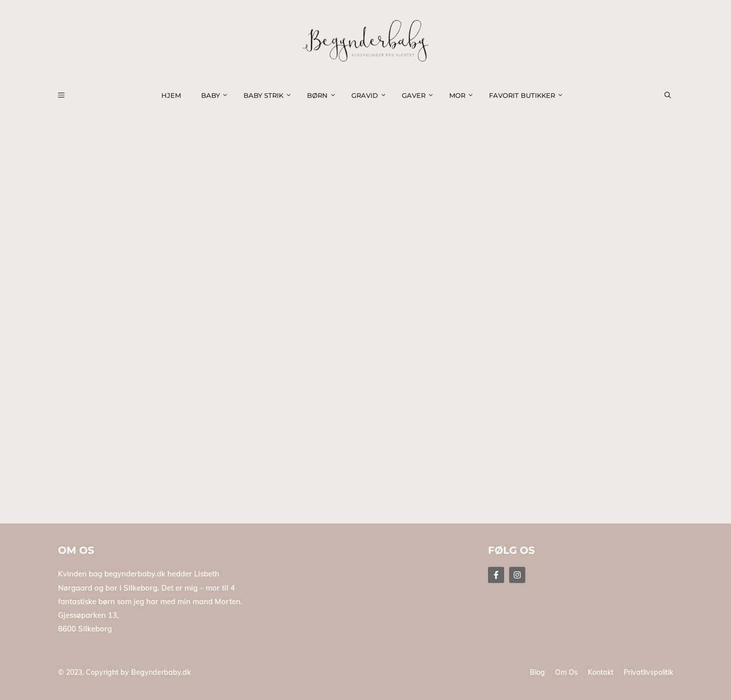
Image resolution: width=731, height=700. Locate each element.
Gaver (420, 95)
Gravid (372, 95)
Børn (324, 95)
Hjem (171, 95)
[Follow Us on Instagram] (517, 575)
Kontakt (601, 672)
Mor (464, 95)
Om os (566, 672)
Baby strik (270, 95)
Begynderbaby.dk (161, 672)
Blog (537, 672)
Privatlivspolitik (648, 672)
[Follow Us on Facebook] (496, 575)
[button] (674, 95)
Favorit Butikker (529, 95)
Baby (217, 95)
